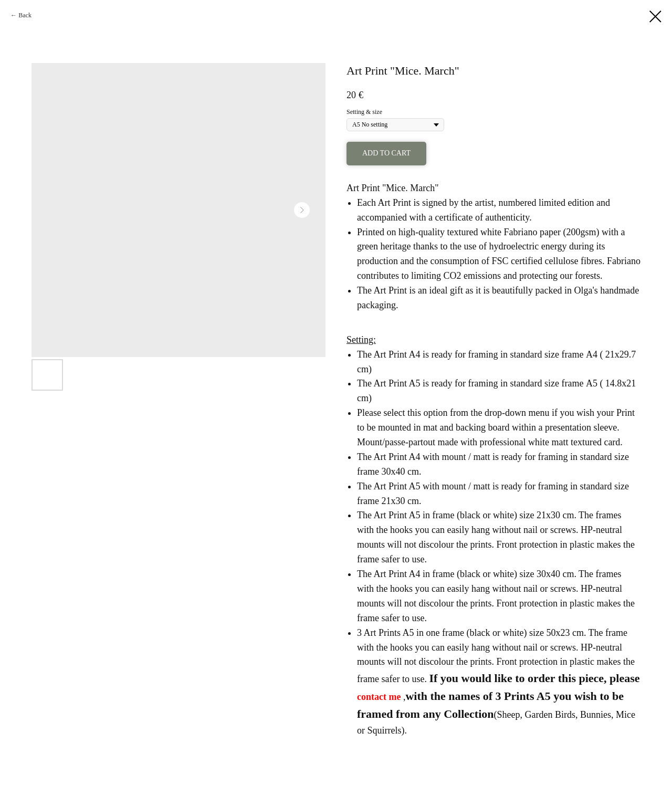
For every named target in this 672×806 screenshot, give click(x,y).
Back (25, 15)
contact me (379, 697)
